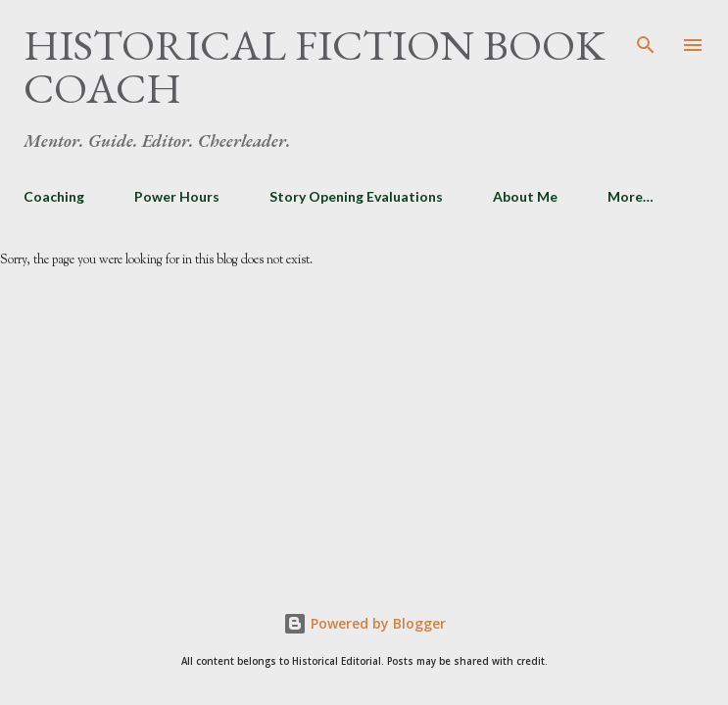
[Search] (646, 35)
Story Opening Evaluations (356, 196)
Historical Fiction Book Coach (314, 66)
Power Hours (177, 196)
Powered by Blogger (364, 623)
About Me (525, 196)
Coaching (54, 196)
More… (631, 196)
